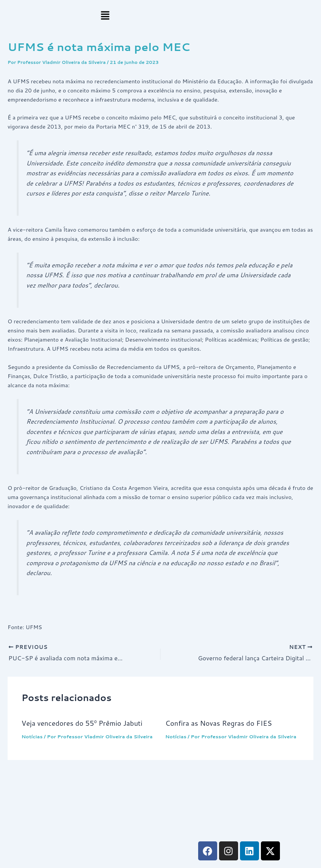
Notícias (32, 736)
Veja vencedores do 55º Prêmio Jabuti (82, 723)
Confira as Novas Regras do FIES (219, 723)
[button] (105, 16)
